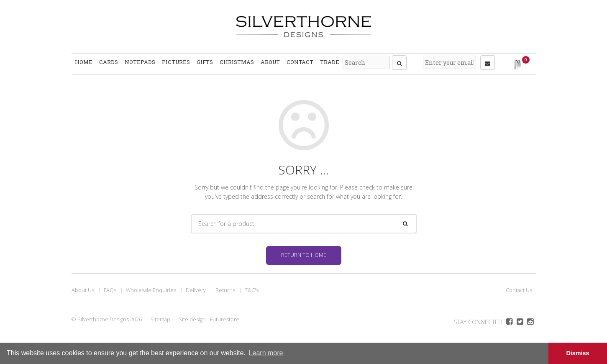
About (270, 63)
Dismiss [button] (578, 353)
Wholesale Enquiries (151, 288)
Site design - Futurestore (209, 317)
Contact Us (519, 288)
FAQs (110, 288)
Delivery (196, 288)
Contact (300, 63)
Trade (330, 63)
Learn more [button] (266, 353)
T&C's (252, 288)
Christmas (237, 63)
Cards (109, 63)
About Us (83, 288)
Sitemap (160, 317)
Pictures (176, 63)
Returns (225, 288)
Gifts (205, 63)
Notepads (140, 63)
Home (84, 63)
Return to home (304, 252)
